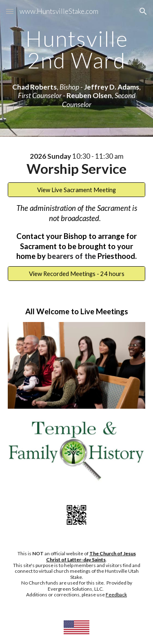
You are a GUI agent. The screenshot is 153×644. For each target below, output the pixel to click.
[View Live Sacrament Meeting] (77, 190)
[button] (10, 11)
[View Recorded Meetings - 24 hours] (77, 274)
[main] (77, 49)
